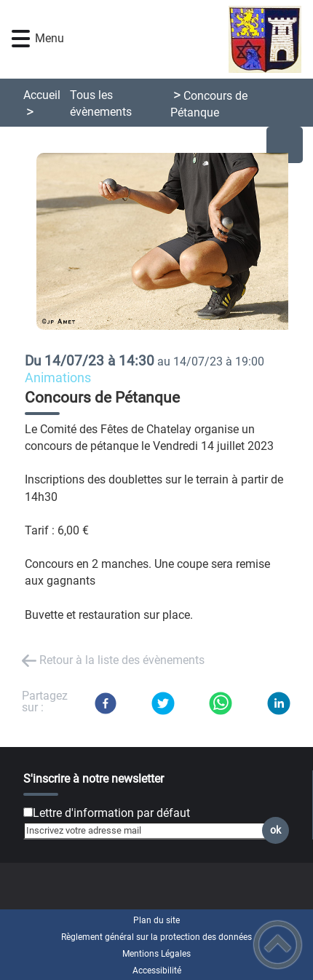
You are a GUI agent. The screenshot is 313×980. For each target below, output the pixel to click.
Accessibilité (157, 971)
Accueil (42, 95)
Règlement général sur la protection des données (156, 937)
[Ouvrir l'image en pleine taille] (168, 242)
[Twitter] (163, 703)
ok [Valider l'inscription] (276, 830)
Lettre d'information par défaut (111, 813)
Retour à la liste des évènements (122, 660)
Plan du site (156, 920)
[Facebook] (106, 703)
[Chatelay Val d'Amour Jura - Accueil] (180, 39)
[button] (21, 39)
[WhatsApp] (221, 703)
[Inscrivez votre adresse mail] (150, 831)
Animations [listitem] (58, 378)
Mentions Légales (156, 954)
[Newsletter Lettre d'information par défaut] (28, 812)
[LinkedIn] (279, 703)
